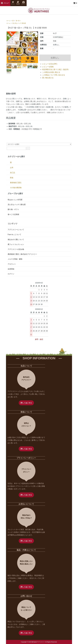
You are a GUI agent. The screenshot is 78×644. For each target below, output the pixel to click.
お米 (12, 168)
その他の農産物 (16, 188)
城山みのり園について (16, 239)
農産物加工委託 (16, 183)
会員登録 (11, 269)
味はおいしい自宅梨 (15, 200)
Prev (9, 47)
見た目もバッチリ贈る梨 (19, 23)
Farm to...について (14, 234)
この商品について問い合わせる (54, 75)
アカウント (12, 264)
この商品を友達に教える (51, 72)
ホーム (8, 21)
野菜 (12, 178)
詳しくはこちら (26, 403)
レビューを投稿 (48, 67)
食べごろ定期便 (13, 214)
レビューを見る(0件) (50, 64)
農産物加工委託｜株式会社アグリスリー (22, 254)
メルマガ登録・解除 (15, 259)
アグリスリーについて (16, 230)
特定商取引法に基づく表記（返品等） (56, 69)
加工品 (12, 173)
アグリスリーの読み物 (16, 249)
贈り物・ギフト (13, 209)
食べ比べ (18, 21)
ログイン (11, 274)
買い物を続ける (48, 78)
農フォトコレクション (16, 244)
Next (35, 47)
